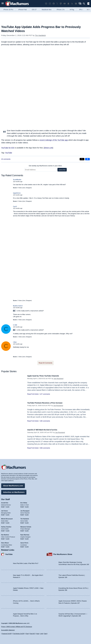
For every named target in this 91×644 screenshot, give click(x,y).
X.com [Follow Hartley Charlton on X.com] (8, 529)
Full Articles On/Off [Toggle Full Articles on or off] (19, 634)
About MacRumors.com (13, 484)
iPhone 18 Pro (8, 10)
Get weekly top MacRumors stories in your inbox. (46, 166)
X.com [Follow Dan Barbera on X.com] (8, 537)
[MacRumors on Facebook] (54, 4)
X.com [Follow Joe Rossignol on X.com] (27, 513)
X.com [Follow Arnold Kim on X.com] (8, 505)
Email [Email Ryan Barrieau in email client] (22, 537)
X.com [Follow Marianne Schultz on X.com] (27, 529)
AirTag (72, 10)
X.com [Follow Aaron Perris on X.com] (27, 546)
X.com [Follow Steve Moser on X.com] (8, 546)
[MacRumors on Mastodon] (61, 4)
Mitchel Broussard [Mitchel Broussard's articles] (7, 518)
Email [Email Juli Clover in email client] (3, 513)
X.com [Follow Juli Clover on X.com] (8, 513)
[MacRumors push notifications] (68, 4)
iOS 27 (34, 10)
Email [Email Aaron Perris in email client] (22, 546)
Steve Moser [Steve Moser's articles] (5, 542)
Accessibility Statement (8, 630)
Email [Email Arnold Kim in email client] (3, 505)
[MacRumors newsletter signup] (76, 4)
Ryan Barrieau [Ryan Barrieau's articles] (25, 534)
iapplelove (17, 193)
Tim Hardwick (40, 35)
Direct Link (48, 148)
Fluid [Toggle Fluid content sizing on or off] (27, 634)
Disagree (29, 188)
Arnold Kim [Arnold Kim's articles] (5, 502)
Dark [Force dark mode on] (45, 634)
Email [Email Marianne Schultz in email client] (22, 529)
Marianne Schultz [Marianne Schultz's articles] (26, 526)
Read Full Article (33, 394)
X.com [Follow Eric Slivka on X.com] (27, 505)
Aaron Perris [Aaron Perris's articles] (24, 542)
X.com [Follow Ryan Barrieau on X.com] (27, 537)
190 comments (45, 421)
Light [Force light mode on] (42, 634)
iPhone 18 (83, 10)
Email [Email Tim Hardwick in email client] (22, 521)
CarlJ (15, 206)
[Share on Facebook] (87, 159)
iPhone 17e (61, 10)
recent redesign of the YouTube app (54, 140)
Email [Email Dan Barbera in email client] (3, 537)
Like (24, 188)
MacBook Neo (47, 10)
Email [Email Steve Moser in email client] (3, 546)
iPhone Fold (22, 10)
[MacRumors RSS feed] (72, 4)
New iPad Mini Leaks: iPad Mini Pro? (26, 562)
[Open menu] (3, 4)
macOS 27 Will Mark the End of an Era (45, 430)
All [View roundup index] (88, 10)
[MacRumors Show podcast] (46, 4)
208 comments (45, 448)
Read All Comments (46, 363)
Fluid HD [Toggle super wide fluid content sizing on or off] (32, 634)
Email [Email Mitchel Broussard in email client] (3, 521)
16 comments (6, 159)
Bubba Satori (18, 306)
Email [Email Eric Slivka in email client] (22, 505)
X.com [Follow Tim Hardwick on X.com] (27, 521)
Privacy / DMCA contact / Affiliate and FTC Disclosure (17, 627)
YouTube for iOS (8, 148)
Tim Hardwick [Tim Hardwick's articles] (25, 518)
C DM (15, 325)
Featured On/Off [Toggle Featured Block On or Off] (7, 634)
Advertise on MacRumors (14, 491)
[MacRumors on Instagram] (50, 4)
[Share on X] (82, 159)
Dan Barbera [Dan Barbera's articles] (5, 534)
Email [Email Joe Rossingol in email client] (22, 513)
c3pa (15, 342)
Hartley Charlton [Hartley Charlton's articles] (6, 526)
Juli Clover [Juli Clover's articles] (5, 510)
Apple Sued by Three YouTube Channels (47, 376)
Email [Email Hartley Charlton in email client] (3, 529)
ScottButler (17, 180)
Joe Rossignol (59, 379)
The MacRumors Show (63, 553)
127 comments (45, 394)
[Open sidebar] (88, 4)
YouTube (9, 153)
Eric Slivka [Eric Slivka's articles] (24, 502)
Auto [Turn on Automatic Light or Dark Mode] (38, 634)
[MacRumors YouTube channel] (65, 4)
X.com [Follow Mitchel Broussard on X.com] (8, 521)
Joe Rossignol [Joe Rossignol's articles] (25, 510)
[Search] (85, 4)
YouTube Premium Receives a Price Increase (49, 403)
